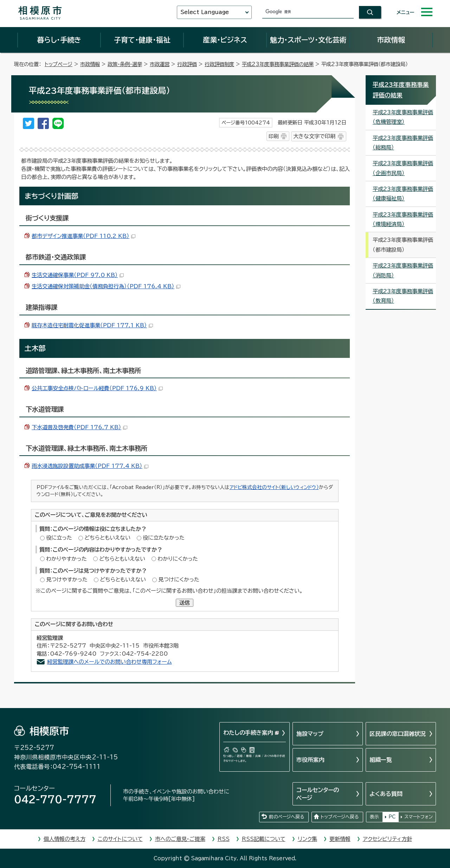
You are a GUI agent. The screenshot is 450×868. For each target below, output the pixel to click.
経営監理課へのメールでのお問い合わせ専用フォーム (110, 662)
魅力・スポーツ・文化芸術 (308, 40)
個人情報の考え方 (65, 839)
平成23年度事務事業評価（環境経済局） (403, 219)
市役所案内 (310, 760)
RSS (224, 839)
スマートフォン (419, 817)
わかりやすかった (66, 559)
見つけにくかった (179, 580)
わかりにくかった (178, 559)
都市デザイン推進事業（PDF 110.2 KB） (83, 236)
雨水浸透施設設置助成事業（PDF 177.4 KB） (90, 466)
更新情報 (340, 839)
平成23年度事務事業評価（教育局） (403, 296)
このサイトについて (120, 839)
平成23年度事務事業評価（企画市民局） (403, 168)
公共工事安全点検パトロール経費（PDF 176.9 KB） (97, 388)
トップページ (59, 64)
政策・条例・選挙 (125, 64)
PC (392, 817)
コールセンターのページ (318, 794)
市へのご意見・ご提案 (180, 839)
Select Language (205, 12)
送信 (185, 603)
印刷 (274, 136)
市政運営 (160, 64)
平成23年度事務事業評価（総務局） (403, 143)
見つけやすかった (67, 580)
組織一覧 (381, 760)
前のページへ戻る (287, 817)
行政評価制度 (219, 64)
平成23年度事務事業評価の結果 (278, 64)
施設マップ (310, 734)
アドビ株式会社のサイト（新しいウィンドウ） (274, 487)
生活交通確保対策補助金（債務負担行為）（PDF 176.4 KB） (106, 286)
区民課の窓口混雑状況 (398, 734)
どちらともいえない (107, 538)
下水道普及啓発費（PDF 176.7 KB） (79, 427)
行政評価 (187, 64)
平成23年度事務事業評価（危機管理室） (403, 117)
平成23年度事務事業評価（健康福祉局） (403, 194)
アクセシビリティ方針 (387, 839)
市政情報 (391, 40)
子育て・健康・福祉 (142, 40)
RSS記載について (264, 839)
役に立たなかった (164, 538)
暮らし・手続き (59, 40)
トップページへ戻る (340, 817)
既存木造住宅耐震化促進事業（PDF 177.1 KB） (92, 325)
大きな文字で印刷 (314, 136)
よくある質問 (386, 794)
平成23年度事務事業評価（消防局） (403, 270)
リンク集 (307, 839)
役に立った (59, 538)
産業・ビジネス (225, 40)
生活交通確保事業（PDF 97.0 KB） (78, 275)
